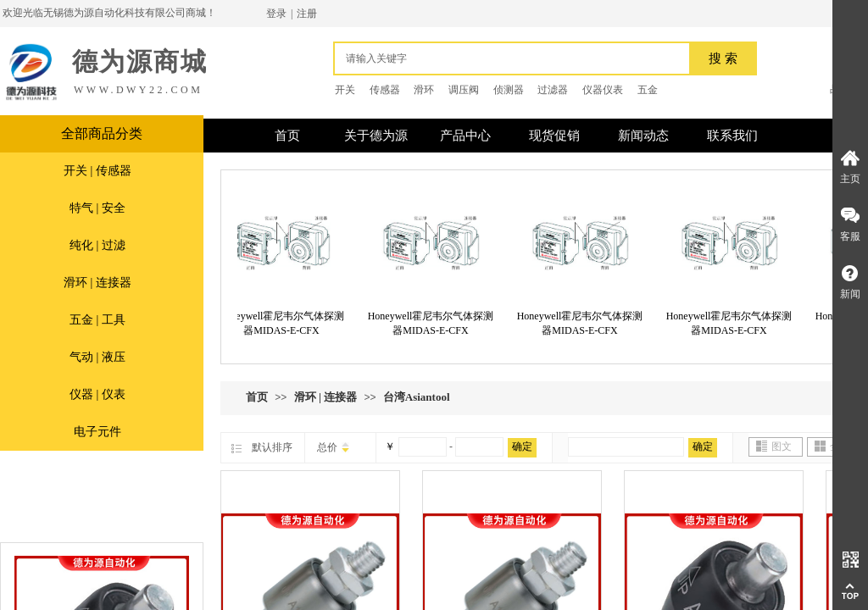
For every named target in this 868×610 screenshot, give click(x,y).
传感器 (385, 90)
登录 (276, 14)
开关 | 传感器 (97, 171)
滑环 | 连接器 (97, 283)
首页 (257, 397)
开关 (345, 90)
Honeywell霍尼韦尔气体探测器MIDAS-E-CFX (285, 323)
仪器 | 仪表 (97, 394)
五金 (648, 90)
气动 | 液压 (97, 357)
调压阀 (464, 90)
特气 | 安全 (97, 208)
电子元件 (97, 432)
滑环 (424, 90)
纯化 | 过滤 (97, 245)
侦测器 (509, 90)
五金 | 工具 (97, 320)
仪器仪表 (603, 90)
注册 (307, 14)
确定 (522, 446)
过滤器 (553, 90)
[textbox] (516, 58)
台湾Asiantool (417, 397)
